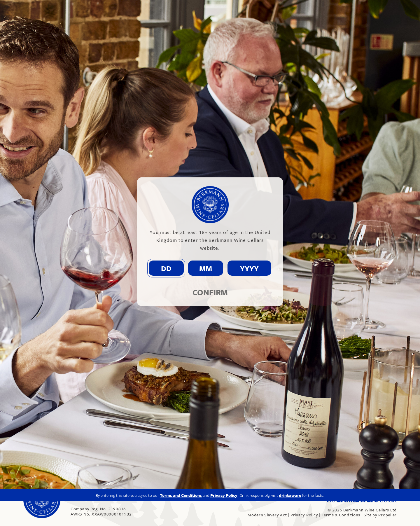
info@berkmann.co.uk (134, 498)
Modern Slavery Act (267, 515)
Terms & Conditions (341, 515)
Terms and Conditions (181, 449)
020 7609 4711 (89, 498)
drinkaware (290, 449)
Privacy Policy (304, 515)
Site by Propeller (380, 515)
